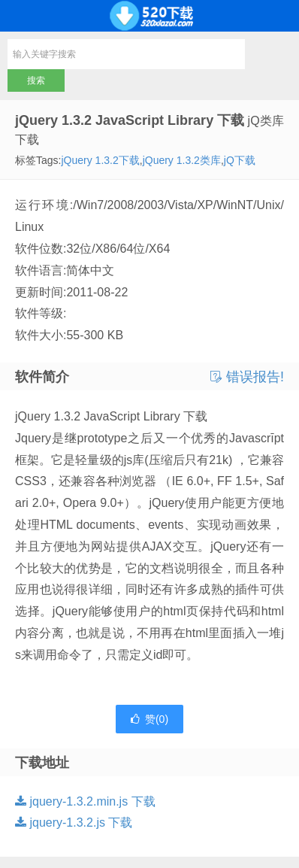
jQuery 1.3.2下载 (100, 160)
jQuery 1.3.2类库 (182, 160)
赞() (149, 719)
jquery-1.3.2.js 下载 (74, 822)
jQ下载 (240, 160)
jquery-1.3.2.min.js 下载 (85, 801)
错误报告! (247, 377)
